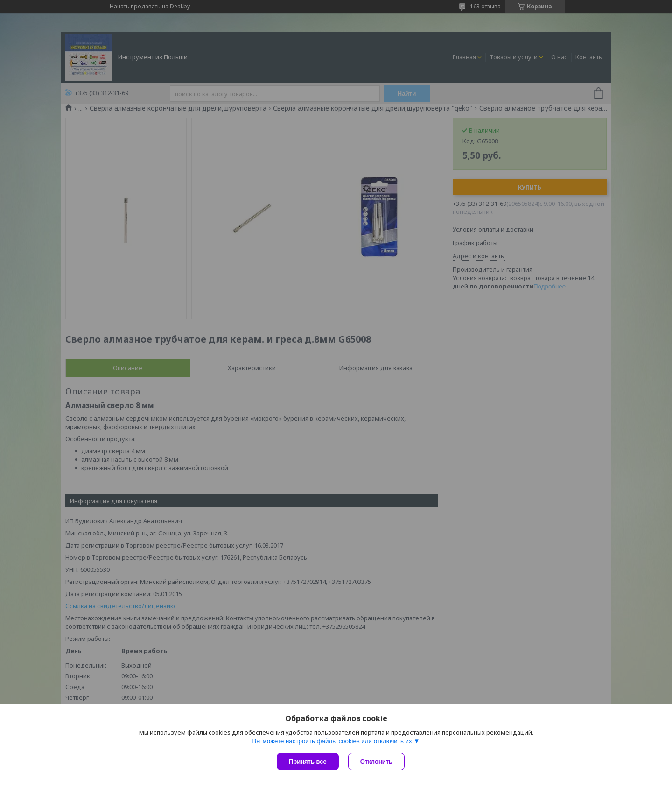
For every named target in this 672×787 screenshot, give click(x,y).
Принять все (308, 762)
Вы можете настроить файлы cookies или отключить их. (333, 741)
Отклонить (376, 762)
